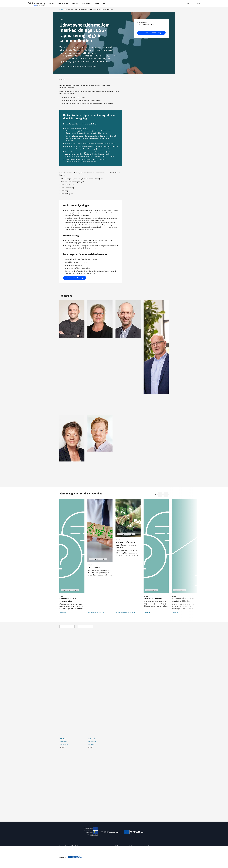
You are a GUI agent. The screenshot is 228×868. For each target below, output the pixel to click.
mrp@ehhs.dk (92, 742)
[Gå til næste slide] (166, 494)
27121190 (63, 739)
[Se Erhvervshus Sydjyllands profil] (128, 356)
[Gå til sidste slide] (160, 494)
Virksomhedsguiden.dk (124, 846)
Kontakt (146, 846)
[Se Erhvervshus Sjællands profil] (72, 447)
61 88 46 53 (92, 739)
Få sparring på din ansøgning (151, 33)
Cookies (90, 846)
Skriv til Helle (64, 744)
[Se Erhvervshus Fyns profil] (156, 356)
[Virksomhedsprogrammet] (37, 3)
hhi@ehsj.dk (64, 742)
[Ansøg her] (72, 558)
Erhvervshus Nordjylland (69, 846)
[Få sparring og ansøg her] (100, 558)
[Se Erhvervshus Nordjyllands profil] (72, 356)
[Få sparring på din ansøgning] (128, 558)
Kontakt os (91, 744)
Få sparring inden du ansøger (75, 278)
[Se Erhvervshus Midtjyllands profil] (100, 356)
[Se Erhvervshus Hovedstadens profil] (100, 447)
